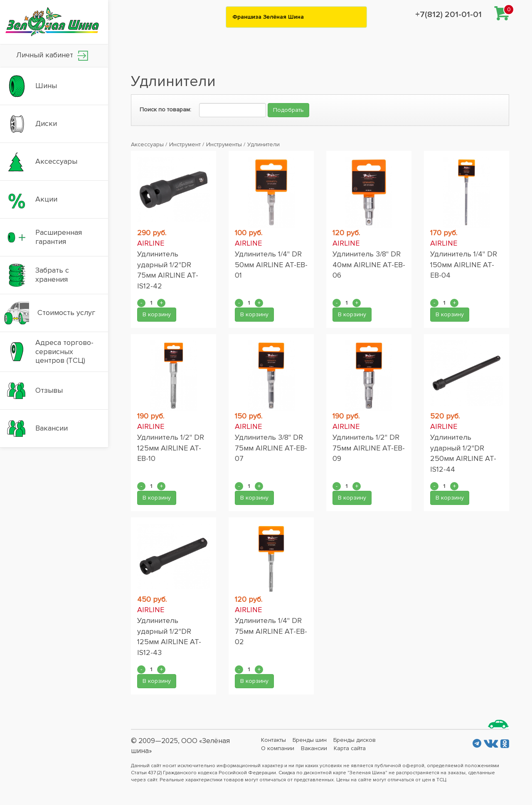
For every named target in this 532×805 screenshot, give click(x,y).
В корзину (157, 314)
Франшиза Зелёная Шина (268, 17)
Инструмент (185, 144)
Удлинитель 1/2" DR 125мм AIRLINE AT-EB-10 (171, 448)
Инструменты (224, 144)
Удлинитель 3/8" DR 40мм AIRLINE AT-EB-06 (369, 265)
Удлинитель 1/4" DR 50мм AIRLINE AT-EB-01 (271, 265)
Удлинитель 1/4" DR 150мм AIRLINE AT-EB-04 (464, 265)
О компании (278, 748)
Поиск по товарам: (165, 110)
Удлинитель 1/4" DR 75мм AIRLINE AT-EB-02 (271, 631)
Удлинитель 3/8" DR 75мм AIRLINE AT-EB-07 (271, 448)
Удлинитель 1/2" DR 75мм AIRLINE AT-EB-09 (369, 448)
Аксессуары (147, 144)
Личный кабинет (52, 55)
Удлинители (264, 144)
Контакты (273, 740)
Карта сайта (350, 748)
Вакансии (314, 748)
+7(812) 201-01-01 (448, 15)
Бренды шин (310, 740)
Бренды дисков (355, 740)
